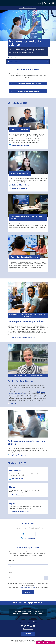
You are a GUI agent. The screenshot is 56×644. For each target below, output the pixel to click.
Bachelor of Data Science (20, 185)
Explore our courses (15, 62)
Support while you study (20, 511)
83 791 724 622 (20, 642)
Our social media (28, 629)
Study (13, 58)
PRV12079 (22, 640)
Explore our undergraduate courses (29, 84)
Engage (31, 603)
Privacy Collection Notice (27, 587)
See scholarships (18, 479)
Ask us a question (44, 642)
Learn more (14, 403)
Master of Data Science (20, 188)
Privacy (35, 622)
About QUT (41, 603)
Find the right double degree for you (23, 337)
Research (22, 603)
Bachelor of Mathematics (20, 145)
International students (23, 58)
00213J (44, 640)
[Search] (49, 3)
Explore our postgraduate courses (29, 91)
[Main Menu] (53, 3)
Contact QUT (28, 633)
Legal (28, 622)
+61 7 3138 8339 (29, 538)
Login (40, 3)
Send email (29, 534)
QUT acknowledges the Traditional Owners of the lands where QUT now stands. (28, 612)
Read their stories (18, 495)
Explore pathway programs (20, 455)
